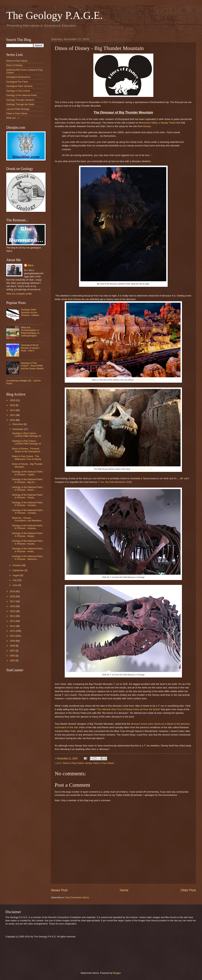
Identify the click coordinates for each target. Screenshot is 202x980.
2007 (13, 651)
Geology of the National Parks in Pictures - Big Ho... (27, 481)
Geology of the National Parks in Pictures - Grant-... (27, 488)
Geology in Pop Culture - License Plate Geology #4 (26, 435)
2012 (13, 626)
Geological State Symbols (19, 86)
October (17, 565)
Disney (147, 126)
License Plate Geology (18, 109)
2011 (13, 631)
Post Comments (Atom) (77, 897)
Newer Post (59, 890)
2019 (13, 591)
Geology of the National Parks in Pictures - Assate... (27, 542)
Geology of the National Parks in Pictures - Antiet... (27, 550)
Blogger (117, 973)
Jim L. (31, 265)
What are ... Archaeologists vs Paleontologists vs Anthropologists (30, 332)
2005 (13, 660)
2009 (13, 641)
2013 (13, 621)
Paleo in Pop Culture (104, 763)
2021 (13, 415)
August (16, 575)
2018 (13, 596)
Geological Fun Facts (17, 82)
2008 (13, 646)
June (15, 585)
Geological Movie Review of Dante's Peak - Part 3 (30, 348)
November (18, 429)
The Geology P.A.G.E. (55, 15)
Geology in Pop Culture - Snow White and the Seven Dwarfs (32, 366)
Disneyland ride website (144, 380)
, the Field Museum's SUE (115, 482)
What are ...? (13, 118)
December (18, 424)
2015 (13, 611)
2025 (13, 405)
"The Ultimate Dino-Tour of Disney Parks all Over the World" (128, 709)
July (15, 580)
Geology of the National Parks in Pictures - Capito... (27, 473)
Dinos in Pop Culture (73, 763)
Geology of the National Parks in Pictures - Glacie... (27, 496)
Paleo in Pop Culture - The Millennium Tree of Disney (27, 458)
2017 (13, 601)
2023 (13, 410)
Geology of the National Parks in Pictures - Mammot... (27, 558)
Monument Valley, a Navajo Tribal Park (160, 123)
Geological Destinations (18, 77)
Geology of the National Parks (22, 95)
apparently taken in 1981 (142, 469)
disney (88, 763)
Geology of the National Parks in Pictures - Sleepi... (27, 535)
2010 (13, 636)
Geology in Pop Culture (18, 91)
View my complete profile (19, 294)
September (19, 570)
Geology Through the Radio (20, 104)
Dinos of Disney (14, 65)
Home (124, 890)
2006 (13, 656)
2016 (13, 606)
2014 (13, 616)
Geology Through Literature (20, 100)
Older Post (188, 890)
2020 (13, 420)
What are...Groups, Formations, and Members (27, 519)
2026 (13, 400)
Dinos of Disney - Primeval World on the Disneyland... (27, 450)
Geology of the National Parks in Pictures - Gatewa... (27, 527)
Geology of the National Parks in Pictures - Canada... (27, 504)
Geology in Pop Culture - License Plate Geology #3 (26, 442)
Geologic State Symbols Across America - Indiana (30, 312)
